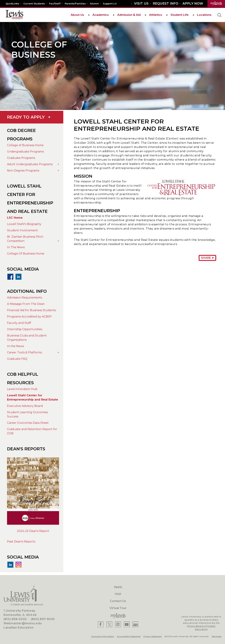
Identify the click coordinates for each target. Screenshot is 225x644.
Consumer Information (103, 636)
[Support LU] (110, 3)
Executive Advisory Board (25, 406)
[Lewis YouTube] (127, 624)
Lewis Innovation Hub (22, 389)
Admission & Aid (129, 15)
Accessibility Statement (129, 636)
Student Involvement (22, 230)
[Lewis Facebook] (101, 624)
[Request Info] (165, 4)
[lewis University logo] (14, 15)
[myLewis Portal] (216, 4)
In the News (15, 346)
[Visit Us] (141, 4)
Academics (101, 15)
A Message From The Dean (26, 304)
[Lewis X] (109, 624)
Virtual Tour (118, 608)
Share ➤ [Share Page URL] (207, 258)
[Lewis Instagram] (118, 624)
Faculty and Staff (19, 323)
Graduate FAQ (17, 359)
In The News (16, 247)
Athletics (156, 15)
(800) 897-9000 (43, 619)
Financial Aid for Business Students (31, 310)
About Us (77, 15)
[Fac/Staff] (55, 3)
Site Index (217, 636)
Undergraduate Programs (25, 152)
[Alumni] (94, 3)
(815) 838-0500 (15, 619)
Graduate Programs (21, 158)
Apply (118, 587)
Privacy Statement (153, 636)
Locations (204, 15)
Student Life (180, 15)
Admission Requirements (25, 298)
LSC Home (15, 218)
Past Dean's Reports (21, 542)
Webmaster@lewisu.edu (23, 623)
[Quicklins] (12, 3)
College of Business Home (25, 145)
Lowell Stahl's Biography (24, 224)
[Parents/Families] (75, 3)
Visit (118, 594)
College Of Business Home (26, 254)
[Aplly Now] (193, 4)
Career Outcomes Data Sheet (28, 423)
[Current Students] (34, 3)
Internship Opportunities (25, 329)
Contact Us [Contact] (118, 601)
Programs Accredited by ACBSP (29, 317)
